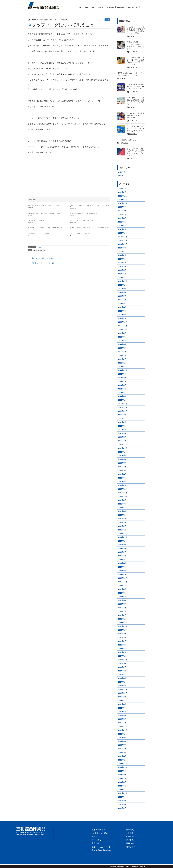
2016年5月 (122, 604)
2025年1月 (122, 233)
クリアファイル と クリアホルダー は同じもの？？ (82, 220)
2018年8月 (122, 504)
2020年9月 (122, 415)
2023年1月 (122, 318)
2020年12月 (123, 404)
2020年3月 (122, 437)
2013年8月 (122, 701)
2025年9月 (122, 207)
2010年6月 (122, 804)
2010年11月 (123, 793)
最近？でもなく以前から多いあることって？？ (47, 258)
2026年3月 (122, 189)
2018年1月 (122, 530)
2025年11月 (123, 200)
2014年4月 (122, 675)
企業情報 (130, 830)
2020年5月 (122, 430)
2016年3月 (122, 612)
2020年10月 (123, 411)
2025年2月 (122, 229)
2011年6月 (122, 782)
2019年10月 (123, 452)
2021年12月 (123, 367)
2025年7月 (122, 214)
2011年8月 (122, 775)
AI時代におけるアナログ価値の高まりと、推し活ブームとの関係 (43, 205)
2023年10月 (123, 285)
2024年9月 (122, 248)
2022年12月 (123, 322)
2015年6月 (122, 645)
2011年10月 (123, 767)
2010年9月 (122, 797)
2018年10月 (123, 496)
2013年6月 (122, 704)
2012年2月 (122, 760)
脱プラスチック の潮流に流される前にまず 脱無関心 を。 (84, 214)
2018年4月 (122, 519)
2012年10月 (123, 734)
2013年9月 (122, 697)
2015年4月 (122, 649)
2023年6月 (122, 300)
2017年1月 (122, 574)
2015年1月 (122, 652)
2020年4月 (122, 433)
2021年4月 (122, 393)
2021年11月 (123, 370)
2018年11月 (123, 493)
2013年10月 (123, 693)
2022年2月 (122, 359)
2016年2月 (122, 615)
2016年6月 (122, 600)
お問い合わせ (132, 847)
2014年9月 (122, 663)
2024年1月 (122, 274)
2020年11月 (123, 407)
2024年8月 (122, 252)
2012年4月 (122, 756)
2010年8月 (122, 801)
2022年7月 (122, 341)
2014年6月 (122, 671)
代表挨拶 (130, 836)
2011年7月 (122, 778)
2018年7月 (122, 508)
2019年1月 (122, 485)
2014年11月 (123, 660)
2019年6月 (122, 467)
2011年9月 (122, 771)
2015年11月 (123, 626)
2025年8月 (122, 211)
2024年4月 (122, 266)
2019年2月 (122, 482)
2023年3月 (122, 311)
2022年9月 (122, 333)
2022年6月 (122, 344)
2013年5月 (122, 708)
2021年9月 (122, 374)
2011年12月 (123, 764)
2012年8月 (122, 741)
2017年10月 (123, 541)
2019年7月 (122, 463)
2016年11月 (123, 582)
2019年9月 (122, 456)
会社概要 (130, 833)
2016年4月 (122, 608)
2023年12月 (123, 278)
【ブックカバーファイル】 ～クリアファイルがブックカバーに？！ (136, 129)
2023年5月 (122, 304)
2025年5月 (122, 218)
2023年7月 (122, 296)
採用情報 (130, 843)
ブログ (107, 20)
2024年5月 (122, 263)
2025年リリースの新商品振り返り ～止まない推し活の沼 (136, 115)
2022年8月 (122, 337)
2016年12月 (123, 578)
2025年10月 (123, 203)
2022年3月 (122, 355)
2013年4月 (122, 712)
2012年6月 (122, 749)
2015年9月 (122, 634)
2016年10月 (123, 586)
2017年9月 (122, 545)
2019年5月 (122, 471)
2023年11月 (123, 281)
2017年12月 (123, 534)
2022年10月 (123, 330)
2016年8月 (122, 593)
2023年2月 (122, 315)
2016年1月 (122, 619)
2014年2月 (122, 682)
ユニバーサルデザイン (101, 847)
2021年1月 (122, 400)
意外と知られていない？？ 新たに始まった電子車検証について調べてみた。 (46, 214)
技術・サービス (98, 830)
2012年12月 (123, 727)
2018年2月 (122, 526)
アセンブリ (96, 840)
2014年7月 (122, 667)
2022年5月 (122, 348)
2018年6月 (122, 511)
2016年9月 (122, 589)
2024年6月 (122, 259)
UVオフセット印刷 (100, 833)
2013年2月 (122, 719)
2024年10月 (123, 244)
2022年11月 (123, 326)
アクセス (130, 840)
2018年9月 (122, 500)
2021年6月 (122, 385)
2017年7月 (122, 552)
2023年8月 (122, 292)
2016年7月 (122, 597)
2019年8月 (122, 459)
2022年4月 (122, 352)
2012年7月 (122, 745)
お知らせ (122, 172)
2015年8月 (122, 637)
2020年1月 (122, 441)
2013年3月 (122, 715)
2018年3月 (122, 522)
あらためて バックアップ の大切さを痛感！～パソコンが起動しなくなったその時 (90, 227)
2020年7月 (122, 422)
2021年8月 (122, 378)
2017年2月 (122, 571)
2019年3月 (122, 478)
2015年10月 (123, 630)
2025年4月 (122, 222)
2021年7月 (122, 381)
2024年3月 (122, 270)
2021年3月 (122, 396)
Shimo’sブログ (34, 147)
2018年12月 (123, 489)
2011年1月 (122, 790)
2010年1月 (122, 808)
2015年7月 (122, 641)
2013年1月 (122, 723)
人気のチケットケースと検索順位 (36, 220)
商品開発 (96, 843)
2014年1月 (122, 686)
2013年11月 (123, 689)
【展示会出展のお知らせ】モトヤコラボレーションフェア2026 (135, 87)
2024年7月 (122, 255)
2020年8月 (122, 419)
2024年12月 (123, 237)
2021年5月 (122, 389)
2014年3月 (122, 678)
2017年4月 (122, 563)
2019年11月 (123, 448)
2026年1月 (122, 192)
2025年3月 (122, 226)
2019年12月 (123, 445)
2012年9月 (122, 738)
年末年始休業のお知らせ (127, 140)
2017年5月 (122, 560)
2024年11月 (123, 240)
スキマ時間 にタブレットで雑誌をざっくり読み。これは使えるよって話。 (46, 227)
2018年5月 (122, 515)
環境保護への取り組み (101, 850)
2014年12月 (123, 656)
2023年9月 (122, 289)
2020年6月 (122, 426)
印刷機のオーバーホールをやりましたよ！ (45, 263)
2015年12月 (123, 623)
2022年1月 (122, 363)
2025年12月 (123, 196)
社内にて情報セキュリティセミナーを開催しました (40, 234)
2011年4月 (122, 786)
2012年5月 (122, 752)
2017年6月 (122, 556)
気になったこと (40, 251)
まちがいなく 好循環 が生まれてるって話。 (81, 234)
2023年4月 (122, 307)
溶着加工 (96, 836)
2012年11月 (123, 730)
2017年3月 (122, 567)
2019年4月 (122, 474)
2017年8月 (122, 548)
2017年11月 (123, 537)
